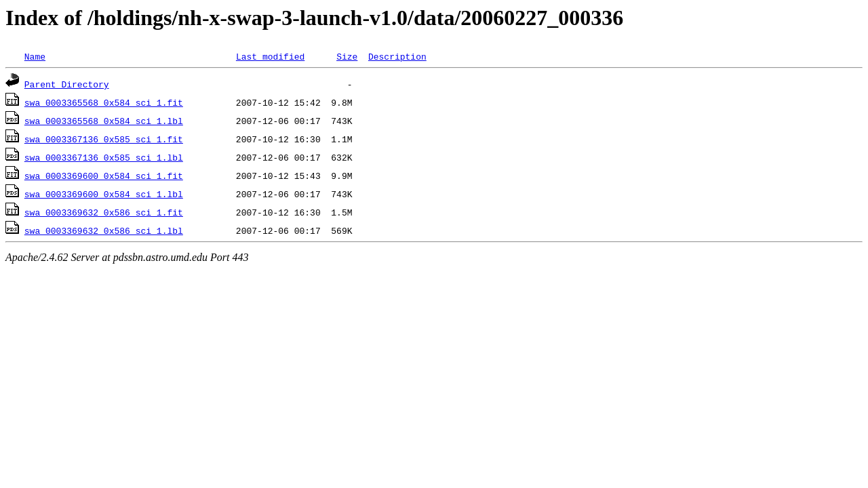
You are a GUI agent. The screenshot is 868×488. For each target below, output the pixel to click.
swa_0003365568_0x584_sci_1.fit (104, 102)
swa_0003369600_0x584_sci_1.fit (104, 176)
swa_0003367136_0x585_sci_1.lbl (104, 157)
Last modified (270, 56)
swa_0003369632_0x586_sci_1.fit (104, 212)
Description (397, 56)
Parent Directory (67, 84)
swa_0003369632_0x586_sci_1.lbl (104, 230)
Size (347, 56)
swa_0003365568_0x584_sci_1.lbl (104, 121)
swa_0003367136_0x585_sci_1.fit (104, 139)
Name (35, 56)
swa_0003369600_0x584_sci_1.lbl (104, 194)
